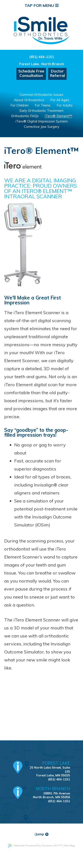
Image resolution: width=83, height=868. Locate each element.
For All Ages (60, 100)
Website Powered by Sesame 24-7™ (35, 845)
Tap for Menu (42, 5)
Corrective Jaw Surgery (42, 127)
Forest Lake (29, 64)
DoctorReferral (57, 73)
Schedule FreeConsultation (31, 73)
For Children (19, 105)
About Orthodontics (29, 100)
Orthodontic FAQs (25, 116)
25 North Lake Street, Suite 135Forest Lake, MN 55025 (48, 769)
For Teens (43, 105)
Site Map (69, 845)
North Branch (53, 64)
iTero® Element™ (58, 116)
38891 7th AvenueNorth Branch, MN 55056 (48, 793)
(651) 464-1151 (42, 57)
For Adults (65, 105)
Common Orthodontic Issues (41, 95)
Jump (41, 834)
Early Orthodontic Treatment (41, 111)
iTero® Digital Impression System (42, 121)
